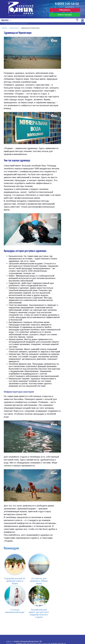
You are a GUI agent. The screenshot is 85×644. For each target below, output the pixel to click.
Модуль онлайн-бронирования (16, 23)
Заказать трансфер (65, 15)
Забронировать (65, 10)
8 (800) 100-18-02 (67, 4)
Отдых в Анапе (14, 28)
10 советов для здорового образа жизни (39, 581)
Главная (4, 28)
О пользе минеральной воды (15, 611)
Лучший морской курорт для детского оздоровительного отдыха (39, 613)
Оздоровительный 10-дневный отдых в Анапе (15, 581)
